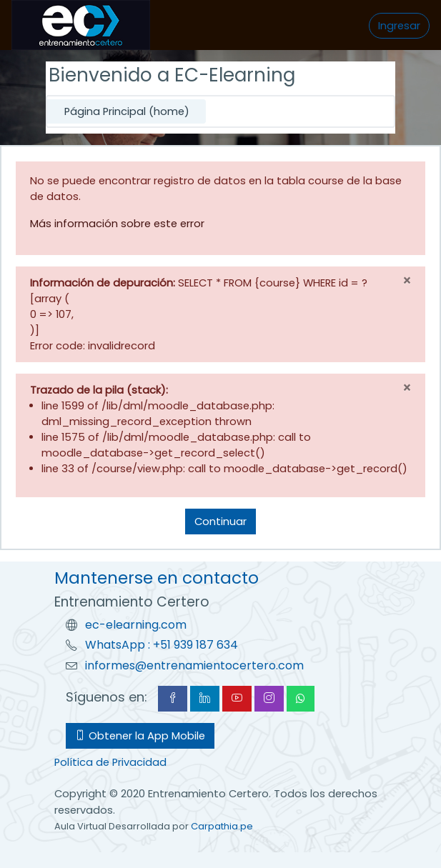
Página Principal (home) (127, 111)
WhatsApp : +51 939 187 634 (162, 645)
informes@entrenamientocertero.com (194, 665)
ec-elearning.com (136, 625)
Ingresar (399, 26)
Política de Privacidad (110, 762)
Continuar (220, 522)
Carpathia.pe (222, 826)
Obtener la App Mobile (140, 736)
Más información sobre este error (117, 224)
